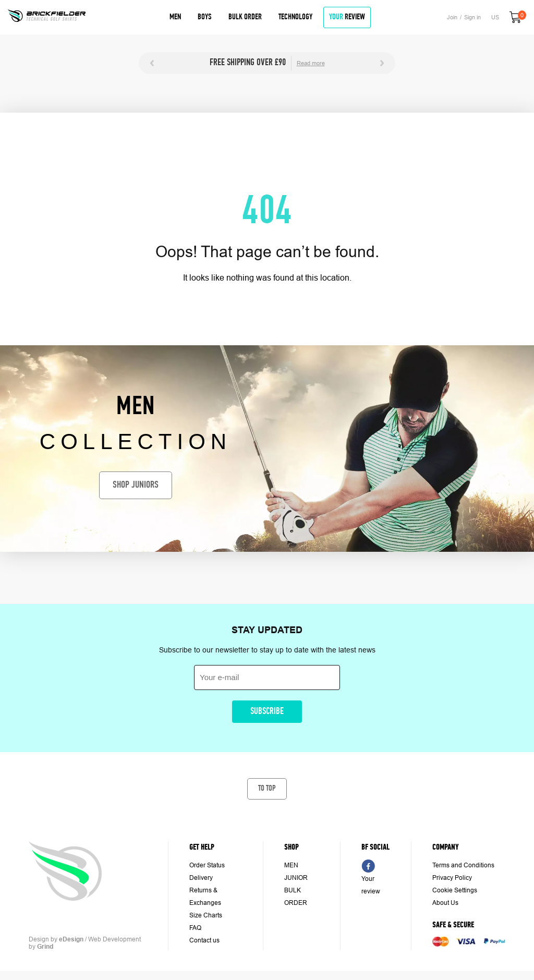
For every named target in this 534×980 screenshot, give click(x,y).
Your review (371, 885)
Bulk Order (245, 17)
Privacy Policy (452, 878)
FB (368, 866)
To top (267, 789)
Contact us (204, 940)
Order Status (207, 865)
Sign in (472, 17)
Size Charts (206, 915)
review (347, 17)
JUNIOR (296, 878)
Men (175, 17)
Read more (311, 63)
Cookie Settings (455, 890)
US (495, 17)
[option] (267, 63)
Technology (295, 17)
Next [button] (382, 63)
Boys (205, 17)
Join (452, 17)
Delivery (201, 878)
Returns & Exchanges (205, 897)
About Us (445, 903)
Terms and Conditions (463, 865)
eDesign (71, 939)
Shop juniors (136, 485)
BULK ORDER (296, 897)
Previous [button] (152, 63)
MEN (291, 865)
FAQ (195, 928)
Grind (45, 947)
